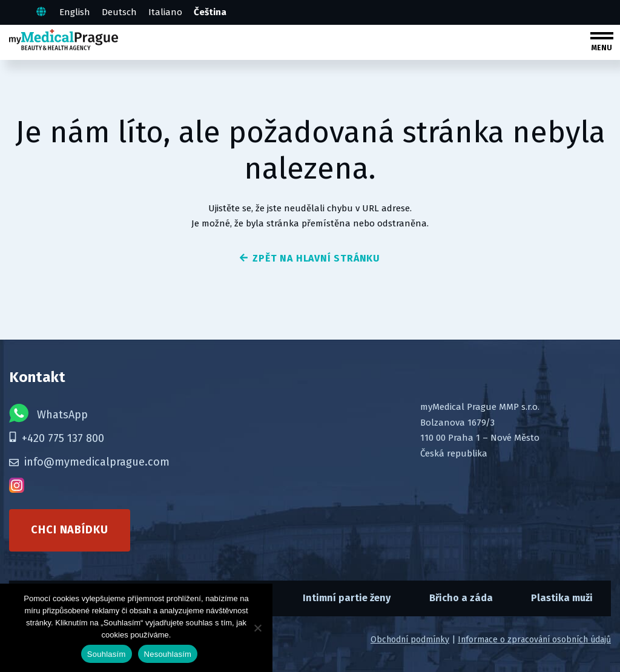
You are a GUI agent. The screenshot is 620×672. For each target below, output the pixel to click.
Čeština (210, 12)
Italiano (165, 12)
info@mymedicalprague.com (89, 462)
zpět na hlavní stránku (310, 258)
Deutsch (119, 12)
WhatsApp (48, 413)
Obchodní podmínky (410, 640)
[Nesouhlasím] (257, 628)
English (75, 12)
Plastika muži (562, 598)
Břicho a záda (461, 598)
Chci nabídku (70, 530)
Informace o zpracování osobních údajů (534, 640)
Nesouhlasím (168, 654)
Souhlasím (107, 654)
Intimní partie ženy (347, 598)
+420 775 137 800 (57, 438)
